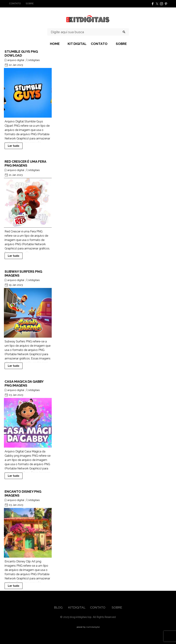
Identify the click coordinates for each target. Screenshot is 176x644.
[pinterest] (166, 4)
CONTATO (99, 44)
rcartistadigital (93, 627)
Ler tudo (14, 146)
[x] (157, 4)
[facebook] (153, 4)
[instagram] (161, 4)
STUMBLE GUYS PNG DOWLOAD (21, 53)
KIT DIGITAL (77, 44)
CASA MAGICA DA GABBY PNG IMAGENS (24, 383)
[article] (28, 99)
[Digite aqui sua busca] (88, 32)
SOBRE (121, 44)
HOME (55, 44)
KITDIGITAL (77, 607)
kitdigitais (34, 60)
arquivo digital (16, 60)
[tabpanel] (21, 3)
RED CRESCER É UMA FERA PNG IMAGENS (25, 163)
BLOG (59, 607)
